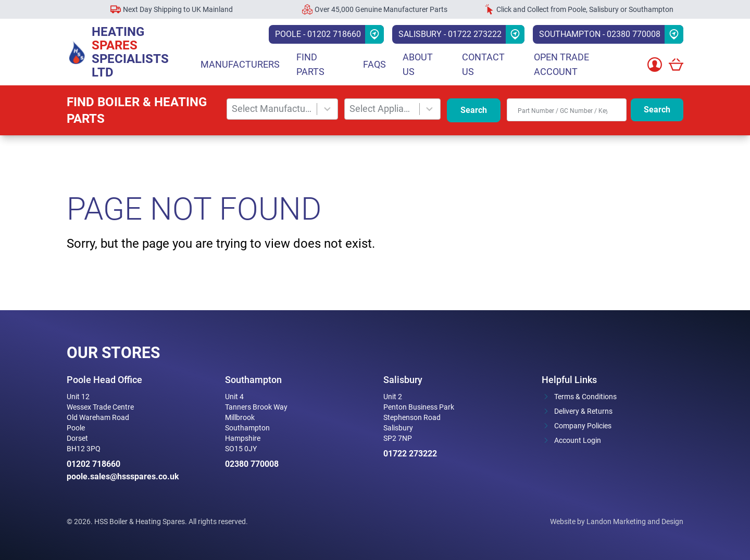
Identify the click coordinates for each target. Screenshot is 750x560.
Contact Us (483, 64)
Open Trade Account (561, 64)
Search (474, 110)
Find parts (310, 64)
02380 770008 (252, 464)
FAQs (374, 64)
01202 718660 (93, 464)
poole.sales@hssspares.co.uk (123, 476)
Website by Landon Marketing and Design (617, 521)
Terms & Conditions (585, 397)
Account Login (578, 440)
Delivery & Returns (583, 411)
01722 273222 (410, 454)
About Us (418, 64)
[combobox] (272, 109)
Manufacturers (240, 64)
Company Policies (583, 426)
